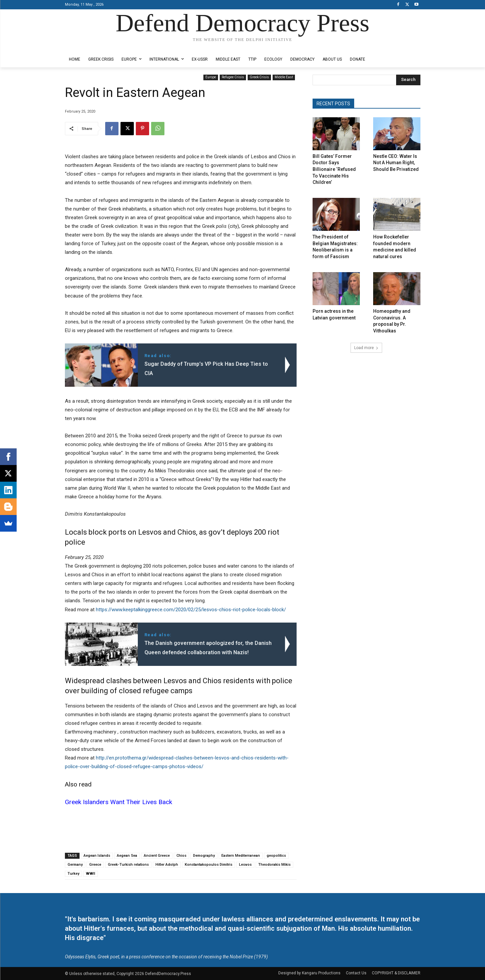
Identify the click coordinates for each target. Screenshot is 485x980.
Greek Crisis (259, 77)
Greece (95, 865)
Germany (75, 865)
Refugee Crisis (233, 77)
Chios (181, 856)
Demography (204, 856)
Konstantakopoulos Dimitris (209, 865)
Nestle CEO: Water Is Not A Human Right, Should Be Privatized (396, 163)
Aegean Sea (127, 856)
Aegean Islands (97, 856)
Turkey (73, 874)
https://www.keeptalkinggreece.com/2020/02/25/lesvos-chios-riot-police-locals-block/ (191, 610)
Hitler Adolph (167, 865)
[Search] (408, 80)
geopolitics (276, 856)
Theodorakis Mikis (274, 865)
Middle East (284, 77)
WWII (91, 874)
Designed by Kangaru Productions (91, 46)
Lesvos (245, 865)
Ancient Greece (157, 856)
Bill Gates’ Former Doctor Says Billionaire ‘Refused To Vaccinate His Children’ (334, 169)
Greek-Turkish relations (128, 865)
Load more (366, 348)
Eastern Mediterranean (241, 856)
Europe (211, 77)
